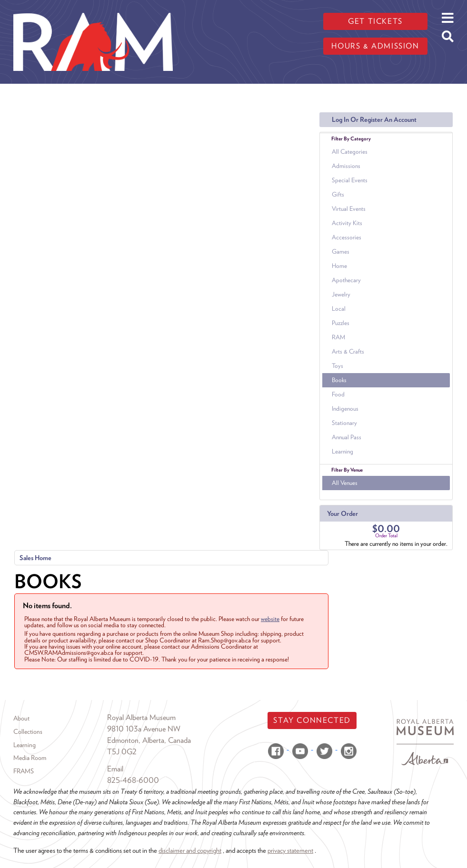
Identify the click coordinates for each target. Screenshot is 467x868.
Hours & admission (375, 46)
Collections (28, 731)
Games (341, 252)
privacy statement (290, 850)
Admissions (346, 166)
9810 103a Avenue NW (144, 729)
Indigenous (345, 409)
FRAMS (24, 771)
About (21, 718)
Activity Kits (347, 223)
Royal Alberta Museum (141, 717)
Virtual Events (349, 209)
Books (339, 380)
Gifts (338, 194)
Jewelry (341, 294)
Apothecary (346, 280)
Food (338, 394)
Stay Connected (312, 720)
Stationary (344, 423)
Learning (343, 451)
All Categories (350, 152)
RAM (338, 337)
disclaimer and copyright (190, 850)
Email (115, 769)
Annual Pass (347, 437)
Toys (338, 366)
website (270, 619)
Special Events (350, 180)
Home (339, 266)
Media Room (30, 758)
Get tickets (375, 21)
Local (339, 309)
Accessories (347, 237)
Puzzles (341, 323)
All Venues (345, 483)
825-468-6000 (133, 780)
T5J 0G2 (122, 752)
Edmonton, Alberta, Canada (149, 740)
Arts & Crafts (348, 351)
